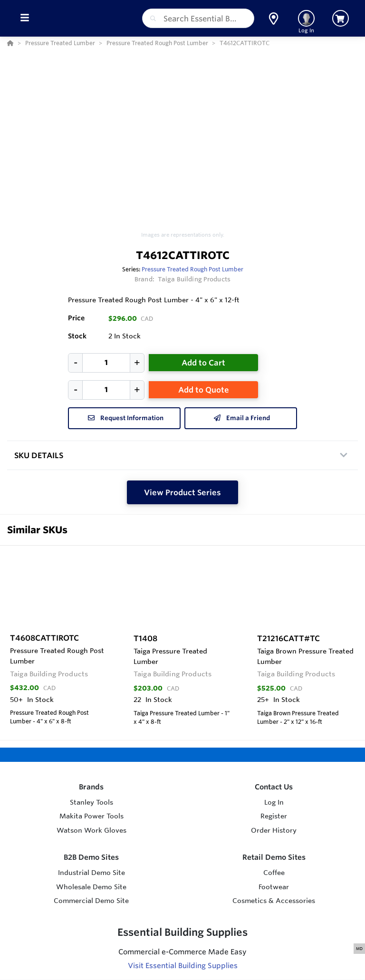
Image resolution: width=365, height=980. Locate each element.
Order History (274, 830)
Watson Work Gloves (91, 830)
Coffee (274, 873)
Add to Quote (204, 390)
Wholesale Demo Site (91, 887)
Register (274, 816)
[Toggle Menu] (24, 18)
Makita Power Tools (91, 816)
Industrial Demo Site (91, 873)
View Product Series (182, 492)
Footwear (274, 887)
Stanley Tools (91, 802)
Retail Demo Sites (274, 857)
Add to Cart (203, 363)
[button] (274, 19)
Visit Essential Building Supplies (183, 966)
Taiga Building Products (194, 279)
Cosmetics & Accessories (274, 901)
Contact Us (274, 787)
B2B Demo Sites (91, 857)
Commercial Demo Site (91, 901)
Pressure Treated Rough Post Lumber (192, 269)
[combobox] (198, 18)
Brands (91, 787)
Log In (274, 802)
